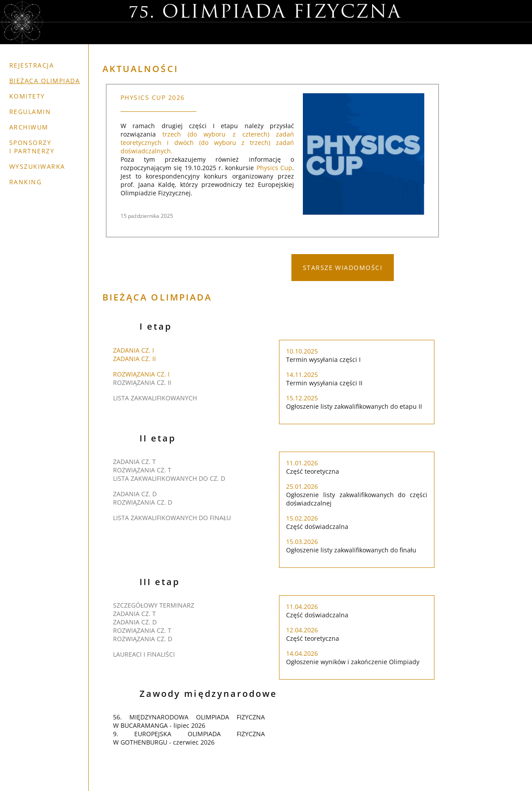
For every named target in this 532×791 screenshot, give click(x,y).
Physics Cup (274, 168)
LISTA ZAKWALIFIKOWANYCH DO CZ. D (169, 478)
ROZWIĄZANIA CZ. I (141, 374)
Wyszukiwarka (37, 166)
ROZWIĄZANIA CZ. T (142, 470)
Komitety (27, 96)
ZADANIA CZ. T (134, 462)
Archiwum (29, 127)
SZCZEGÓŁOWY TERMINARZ (154, 605)
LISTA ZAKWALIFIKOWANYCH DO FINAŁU (172, 518)
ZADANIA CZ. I (134, 350)
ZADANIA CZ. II (134, 359)
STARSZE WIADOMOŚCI (343, 268)
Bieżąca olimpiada (45, 81)
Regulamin (30, 112)
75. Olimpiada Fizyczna (265, 13)
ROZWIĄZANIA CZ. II (142, 382)
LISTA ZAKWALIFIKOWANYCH (155, 398)
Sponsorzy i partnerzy (32, 147)
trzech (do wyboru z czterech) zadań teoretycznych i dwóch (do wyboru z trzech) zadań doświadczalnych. (207, 143)
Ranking (25, 182)
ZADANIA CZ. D (135, 494)
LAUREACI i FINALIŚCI (144, 654)
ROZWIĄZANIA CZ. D (143, 502)
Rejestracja (32, 65)
